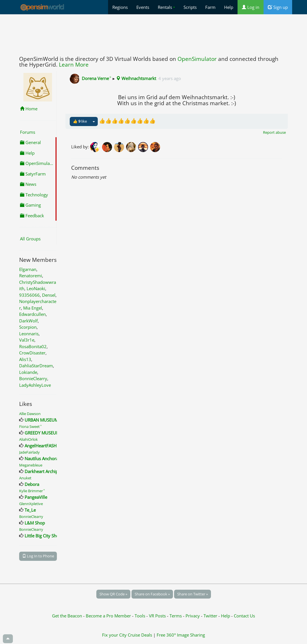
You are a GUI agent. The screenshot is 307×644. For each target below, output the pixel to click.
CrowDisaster (32, 353)
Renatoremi (31, 276)
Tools (140, 616)
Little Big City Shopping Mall (52, 536)
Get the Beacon (67, 616)
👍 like (80, 121)
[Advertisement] (153, 33)
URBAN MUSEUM (41, 420)
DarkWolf (28, 321)
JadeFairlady (29, 452)
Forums (28, 132)
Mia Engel (33, 308)
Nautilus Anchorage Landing (52, 458)
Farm (210, 7)
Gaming (30, 205)
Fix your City (114, 635)
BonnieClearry (33, 378)
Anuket (25, 478)
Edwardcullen (32, 314)
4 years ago (170, 78)
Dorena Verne (97, 78)
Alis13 (25, 359)
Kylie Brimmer (32, 491)
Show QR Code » (113, 594)
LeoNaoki (36, 288)
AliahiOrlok (28, 439)
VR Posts (158, 616)
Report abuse (274, 132)
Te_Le (30, 510)
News (28, 184)
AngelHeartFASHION (44, 446)
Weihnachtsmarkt (136, 78)
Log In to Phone (38, 556)
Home (29, 109)
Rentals (166, 7)
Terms (176, 616)
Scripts (190, 7)
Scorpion (28, 327)
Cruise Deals (140, 635)
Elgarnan (28, 269)
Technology (34, 195)
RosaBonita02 (33, 346)
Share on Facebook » (152, 594)
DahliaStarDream (36, 366)
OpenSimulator (197, 59)
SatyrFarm (33, 174)
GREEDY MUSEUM (42, 433)
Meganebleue (31, 465)
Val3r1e (27, 340)
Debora (32, 484)
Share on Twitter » (193, 594)
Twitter (210, 616)
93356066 (29, 295)
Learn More (74, 65)
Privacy (193, 616)
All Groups (30, 239)
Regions (120, 7)
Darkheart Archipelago (47, 471)
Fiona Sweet (31, 426)
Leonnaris (29, 334)
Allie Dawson (30, 414)
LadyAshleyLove (35, 385)
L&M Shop (35, 523)
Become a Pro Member (109, 616)
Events (143, 7)
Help (229, 7)
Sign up (278, 7)
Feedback (32, 216)
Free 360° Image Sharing (181, 635)
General (30, 142)
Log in (251, 7)
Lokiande (28, 372)
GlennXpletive (31, 504)
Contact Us (244, 616)
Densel (49, 295)
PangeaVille (36, 497)
